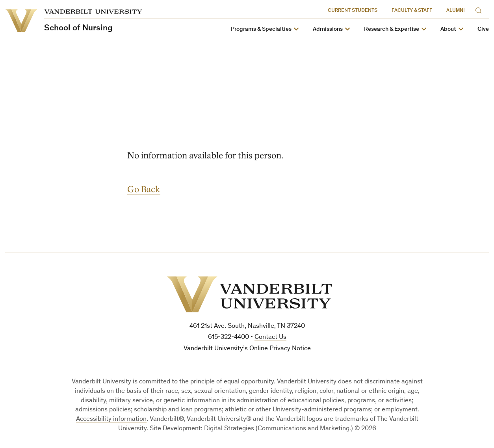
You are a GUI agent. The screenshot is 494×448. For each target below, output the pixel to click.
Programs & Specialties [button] (261, 29)
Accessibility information (111, 419)
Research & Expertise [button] (392, 29)
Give (483, 29)
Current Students (353, 11)
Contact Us (270, 337)
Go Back (144, 189)
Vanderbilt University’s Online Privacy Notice (247, 349)
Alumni (456, 11)
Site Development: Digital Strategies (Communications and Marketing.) (251, 429)
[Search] (480, 9)
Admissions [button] (328, 29)
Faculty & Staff (412, 11)
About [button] (448, 29)
